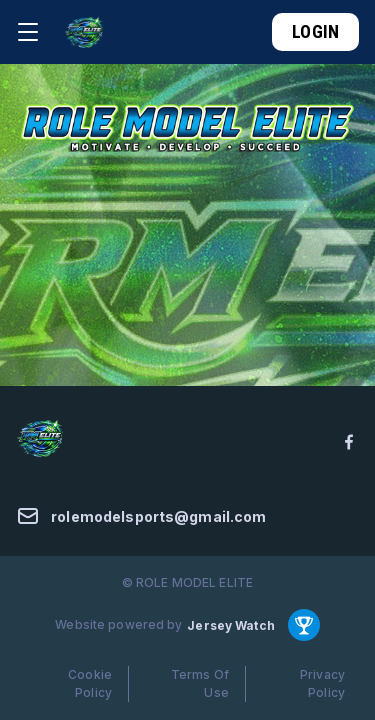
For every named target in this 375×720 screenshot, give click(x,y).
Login (315, 31)
